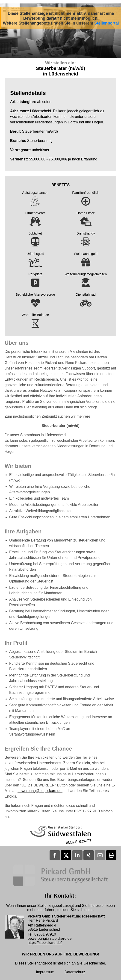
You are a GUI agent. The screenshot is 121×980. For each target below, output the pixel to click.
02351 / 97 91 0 (86, 811)
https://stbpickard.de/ (45, 943)
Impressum (45, 972)
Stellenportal (107, 23)
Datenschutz (75, 972)
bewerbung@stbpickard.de (40, 791)
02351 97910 (45, 934)
